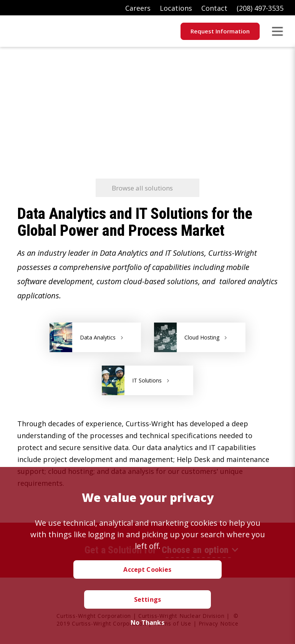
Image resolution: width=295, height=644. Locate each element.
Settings (147, 599)
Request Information (220, 31)
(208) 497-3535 (260, 8)
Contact (214, 8)
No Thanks (147, 622)
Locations (176, 8)
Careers (138, 8)
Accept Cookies (147, 570)
